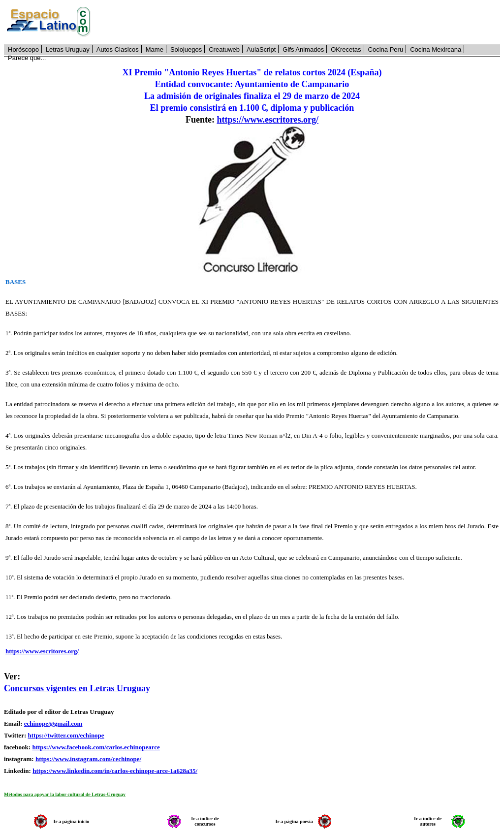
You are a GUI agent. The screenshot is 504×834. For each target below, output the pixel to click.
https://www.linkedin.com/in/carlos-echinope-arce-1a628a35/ (115, 771)
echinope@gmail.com (53, 723)
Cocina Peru (386, 49)
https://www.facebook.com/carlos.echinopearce (96, 747)
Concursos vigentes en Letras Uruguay (77, 688)
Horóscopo (23, 49)
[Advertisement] (301, 22)
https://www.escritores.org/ (268, 120)
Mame (155, 49)
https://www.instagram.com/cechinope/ (88, 759)
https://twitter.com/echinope (66, 735)
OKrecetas (346, 49)
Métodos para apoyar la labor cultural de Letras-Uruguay (65, 794)
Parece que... (27, 58)
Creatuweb (224, 49)
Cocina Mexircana (436, 49)
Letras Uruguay (68, 49)
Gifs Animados (303, 49)
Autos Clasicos (118, 49)
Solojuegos (186, 49)
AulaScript (261, 49)
